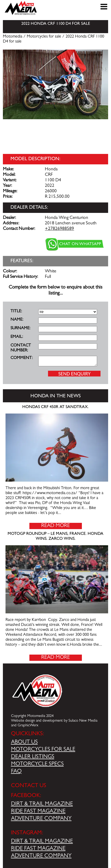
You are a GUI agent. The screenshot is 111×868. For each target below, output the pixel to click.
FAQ (16, 772)
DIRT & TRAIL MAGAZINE (42, 804)
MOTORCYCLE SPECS (37, 764)
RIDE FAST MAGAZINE (38, 812)
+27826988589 (59, 229)
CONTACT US (29, 786)
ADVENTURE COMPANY (41, 819)
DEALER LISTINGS (33, 757)
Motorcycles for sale (44, 37)
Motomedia (13, 37)
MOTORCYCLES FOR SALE (43, 750)
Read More (55, 526)
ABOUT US (24, 743)
